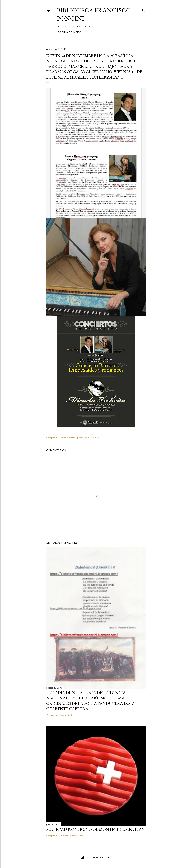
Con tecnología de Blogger (96, 857)
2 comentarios (67, 715)
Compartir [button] (52, 438)
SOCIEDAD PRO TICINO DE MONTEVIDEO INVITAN (96, 829)
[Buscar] (144, 10)
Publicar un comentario (72, 836)
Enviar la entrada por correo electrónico (79, 438)
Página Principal (70, 32)
